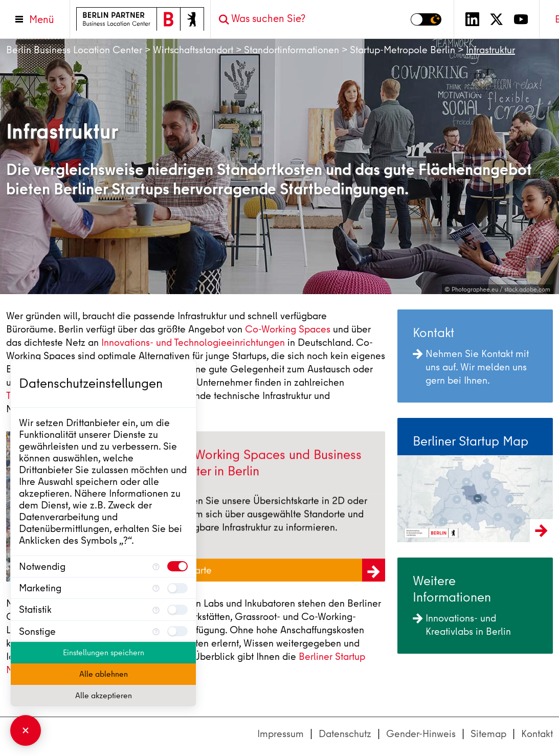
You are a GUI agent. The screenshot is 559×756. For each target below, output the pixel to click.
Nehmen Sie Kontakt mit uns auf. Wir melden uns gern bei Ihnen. (471, 367)
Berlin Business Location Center (74, 50)
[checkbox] (177, 566)
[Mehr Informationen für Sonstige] (156, 631)
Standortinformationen (292, 50)
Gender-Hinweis (421, 734)
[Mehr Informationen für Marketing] (156, 588)
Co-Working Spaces (288, 329)
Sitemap (488, 734)
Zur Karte (279, 573)
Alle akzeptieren (104, 696)
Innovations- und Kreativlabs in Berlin (462, 625)
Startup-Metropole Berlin (403, 50)
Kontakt (537, 734)
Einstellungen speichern (104, 653)
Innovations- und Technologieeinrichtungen (193, 342)
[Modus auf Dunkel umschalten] (426, 19)
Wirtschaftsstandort (193, 50)
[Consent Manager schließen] (26, 730)
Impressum (281, 734)
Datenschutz (345, 734)
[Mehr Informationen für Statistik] (156, 609)
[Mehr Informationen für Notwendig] (156, 566)
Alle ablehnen (104, 674)
